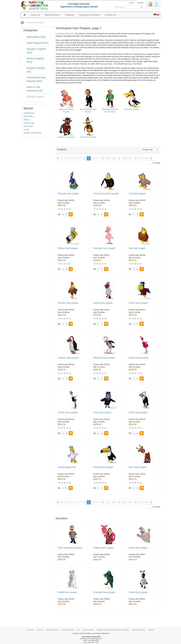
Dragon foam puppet (103, 548)
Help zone (30, 630)
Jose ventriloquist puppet (70, 548)
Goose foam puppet (103, 303)
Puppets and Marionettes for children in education (113, 630)
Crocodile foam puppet (104, 592)
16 (135, 158)
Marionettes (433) (36, 37)
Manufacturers (52, 15)
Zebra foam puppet (138, 592)
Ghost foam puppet (138, 548)
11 (108, 158)
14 (125, 158)
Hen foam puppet (137, 248)
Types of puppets (88, 630)
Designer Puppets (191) (36, 51)
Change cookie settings (32, 133)
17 (141, 158)
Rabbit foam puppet (67, 592)
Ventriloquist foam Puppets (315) (36, 79)
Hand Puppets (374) (38, 43)
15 (130, 158)
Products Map (29, 123)
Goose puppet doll (67, 467)
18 (146, 158)
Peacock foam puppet (68, 194)
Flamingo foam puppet (104, 248)
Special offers (29, 116)
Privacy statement (68, 630)
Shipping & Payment (89, 15)
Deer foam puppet (137, 467)
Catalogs (69, 15)
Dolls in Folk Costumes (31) (35, 89)
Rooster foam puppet (68, 303)
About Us (35, 15)
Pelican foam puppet (68, 248)
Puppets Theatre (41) (36, 70)
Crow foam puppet (102, 413)
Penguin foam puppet (68, 358)
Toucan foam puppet (103, 467)
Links (78, 630)
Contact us (40, 630)
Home (22, 23)
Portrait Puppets (35, 97)
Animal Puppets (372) (35, 60)
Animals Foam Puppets (66, 137)
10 (103, 158)
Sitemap (27, 120)
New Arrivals (28, 126)
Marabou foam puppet (104, 358)
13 (119, 158)
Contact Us (110, 15)
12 (114, 158)
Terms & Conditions (53, 630)
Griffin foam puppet (138, 413)
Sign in (132, 3)
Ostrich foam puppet (139, 358)
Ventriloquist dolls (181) (65, 34)
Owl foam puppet (137, 194)
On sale (26, 130)
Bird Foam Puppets (132, 109)
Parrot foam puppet (138, 303)
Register (140, 3)
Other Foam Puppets (88, 137)
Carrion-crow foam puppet (106, 194)
